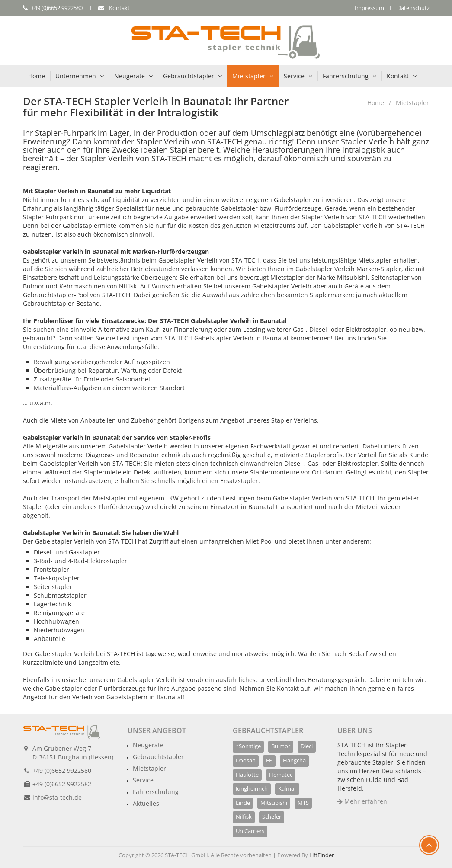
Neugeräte (130, 76)
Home (37, 76)
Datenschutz (413, 8)
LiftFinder (322, 855)
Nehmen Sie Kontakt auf (275, 688)
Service (294, 76)
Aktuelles (146, 803)
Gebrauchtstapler (189, 76)
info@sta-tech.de (57, 797)
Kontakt (398, 76)
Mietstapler (249, 76)
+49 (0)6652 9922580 (62, 770)
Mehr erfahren (362, 801)
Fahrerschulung (346, 76)
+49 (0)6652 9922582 (62, 784)
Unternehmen (76, 76)
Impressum (369, 8)
